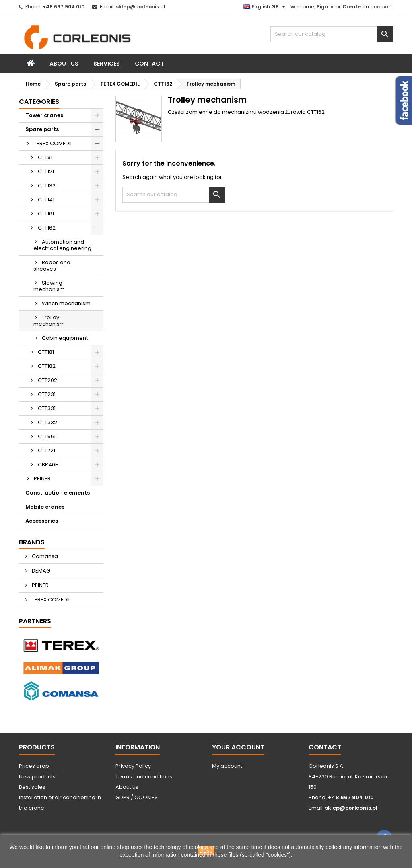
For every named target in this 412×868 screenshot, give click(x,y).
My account (227, 766)
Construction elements (58, 493)
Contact (149, 64)
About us (64, 64)
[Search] (332, 34)
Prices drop (34, 766)
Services (107, 64)
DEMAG (40, 571)
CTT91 (45, 157)
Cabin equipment (65, 338)
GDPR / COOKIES (137, 797)
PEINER (42, 479)
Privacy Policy (133, 766)
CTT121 (46, 171)
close (206, 851)
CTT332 (47, 422)
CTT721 (46, 450)
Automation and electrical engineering (62, 245)
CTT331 (47, 408)
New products (37, 777)
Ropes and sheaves (52, 266)
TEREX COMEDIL (53, 143)
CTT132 (47, 186)
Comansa (44, 556)
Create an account (367, 7)
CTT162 (47, 228)
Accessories (42, 521)
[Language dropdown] (265, 7)
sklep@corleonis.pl (141, 7)
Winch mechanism (66, 303)
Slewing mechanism (49, 286)
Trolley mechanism (49, 321)
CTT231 (47, 394)
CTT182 (47, 366)
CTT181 (46, 352)
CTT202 (47, 380)
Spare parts (42, 129)
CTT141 (46, 200)
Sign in (325, 7)
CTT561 (47, 436)
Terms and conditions (144, 777)
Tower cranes (44, 115)
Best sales (32, 787)
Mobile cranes (45, 507)
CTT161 (46, 214)
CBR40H (48, 465)
